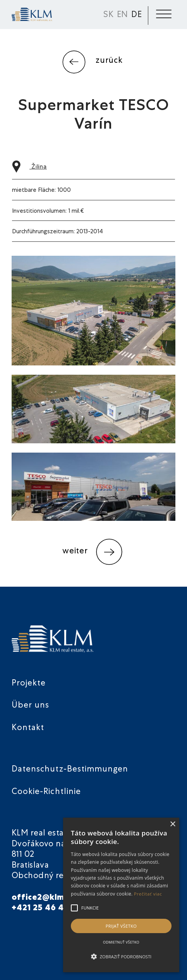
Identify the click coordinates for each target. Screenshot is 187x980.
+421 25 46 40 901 (49, 909)
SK (109, 15)
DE (137, 15)
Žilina (29, 167)
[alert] (121, 895)
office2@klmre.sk (48, 898)
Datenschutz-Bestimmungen (70, 770)
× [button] (172, 824)
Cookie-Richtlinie (46, 792)
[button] (121, 957)
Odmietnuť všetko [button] (121, 942)
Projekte (29, 684)
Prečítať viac (148, 894)
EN (123, 15)
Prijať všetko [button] (121, 926)
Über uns (30, 706)
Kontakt (28, 728)
